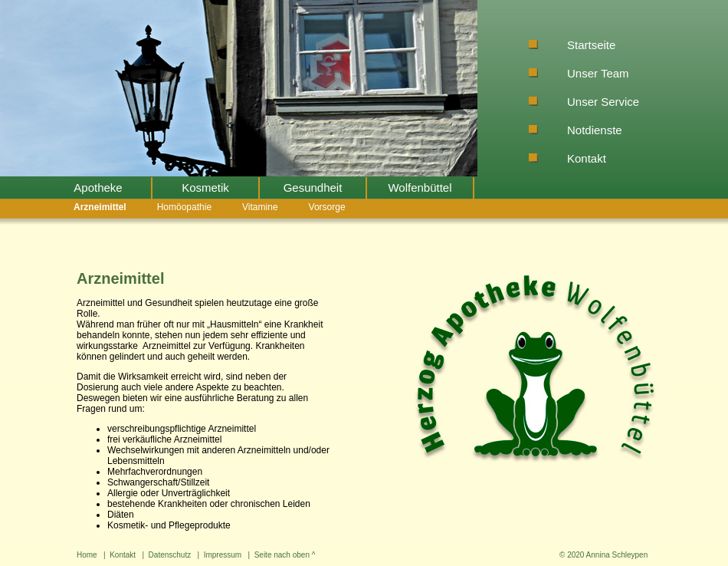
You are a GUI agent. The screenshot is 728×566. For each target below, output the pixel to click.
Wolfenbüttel (420, 188)
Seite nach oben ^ (285, 555)
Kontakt (587, 158)
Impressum (223, 555)
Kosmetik (205, 188)
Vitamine (260, 207)
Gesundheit (313, 188)
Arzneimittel (100, 207)
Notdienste (595, 130)
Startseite (591, 45)
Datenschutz (170, 555)
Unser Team (598, 73)
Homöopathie (184, 207)
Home (87, 555)
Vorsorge (327, 207)
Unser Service (603, 102)
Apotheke (98, 188)
